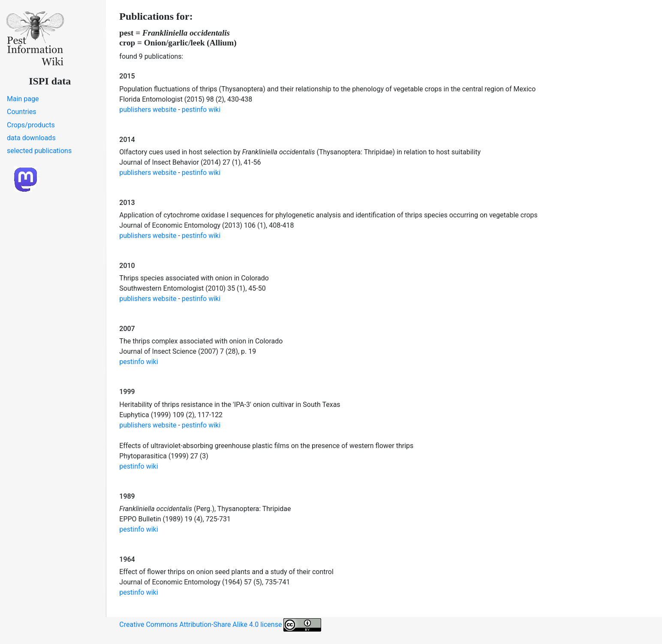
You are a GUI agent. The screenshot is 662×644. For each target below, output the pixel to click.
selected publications (39, 151)
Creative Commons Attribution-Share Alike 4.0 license (220, 625)
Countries (21, 112)
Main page (23, 99)
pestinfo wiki (201, 110)
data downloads (31, 138)
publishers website (148, 110)
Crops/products (31, 125)
